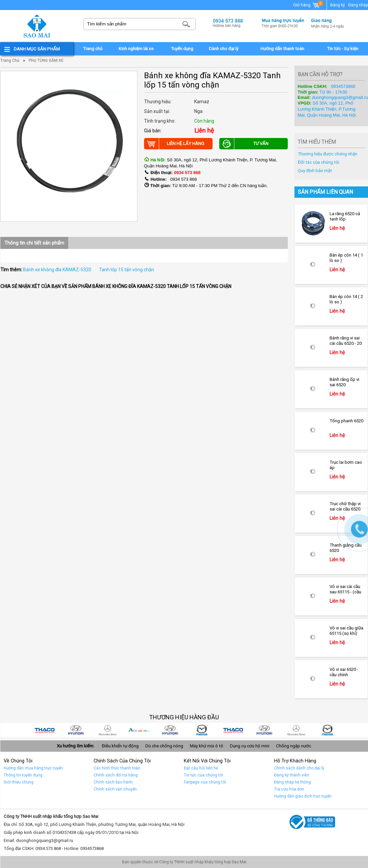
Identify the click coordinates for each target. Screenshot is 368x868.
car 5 (177, 730)
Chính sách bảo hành (113, 782)
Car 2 (272, 730)
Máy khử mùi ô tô (207, 746)
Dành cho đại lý (224, 49)
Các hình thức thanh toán (117, 768)
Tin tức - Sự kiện (343, 49)
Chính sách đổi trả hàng (116, 775)
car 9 (52, 730)
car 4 (209, 730)
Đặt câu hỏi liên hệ (201, 768)
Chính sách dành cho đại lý (299, 768)
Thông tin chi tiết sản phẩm (34, 243)
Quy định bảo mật (315, 171)
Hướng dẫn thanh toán (282, 49)
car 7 (115, 730)
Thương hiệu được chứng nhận (328, 154)
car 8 (83, 730)
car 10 (335, 730)
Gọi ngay (359, 529)
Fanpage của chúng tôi (205, 782)
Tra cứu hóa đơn (289, 789)
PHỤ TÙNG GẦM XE (46, 60)
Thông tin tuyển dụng (23, 775)
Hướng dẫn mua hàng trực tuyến (33, 768)
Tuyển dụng (182, 49)
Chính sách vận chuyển (115, 789)
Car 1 (303, 730)
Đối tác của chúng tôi (319, 162)
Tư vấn (244, 144)
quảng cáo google (146, 730)
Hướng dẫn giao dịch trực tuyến (303, 796)
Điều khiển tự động (120, 746)
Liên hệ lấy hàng (174, 144)
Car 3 (240, 730)
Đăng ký (338, 5)
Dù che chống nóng (164, 746)
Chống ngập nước (294, 746)
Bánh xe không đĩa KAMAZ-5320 (57, 270)
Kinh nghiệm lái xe (136, 49)
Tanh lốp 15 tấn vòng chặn (127, 270)
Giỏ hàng (307, 5)
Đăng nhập (358, 5)
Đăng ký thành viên (292, 775)
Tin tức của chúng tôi (203, 775)
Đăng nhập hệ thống (292, 782)
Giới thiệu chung (19, 782)
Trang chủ (93, 49)
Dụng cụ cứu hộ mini (250, 746)
